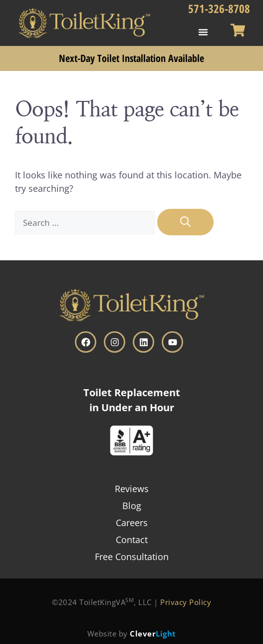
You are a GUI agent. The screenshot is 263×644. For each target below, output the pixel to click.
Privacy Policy (186, 602)
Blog (132, 506)
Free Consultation (132, 557)
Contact (132, 540)
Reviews (132, 489)
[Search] (185, 222)
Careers (132, 523)
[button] (203, 32)
